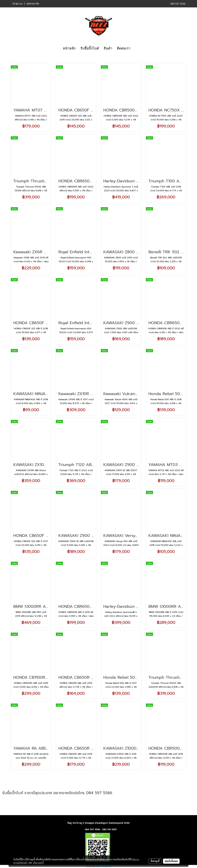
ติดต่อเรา (124, 48)
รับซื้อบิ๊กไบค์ (90, 48)
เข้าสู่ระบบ (18, 4)
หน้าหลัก (69, 48)
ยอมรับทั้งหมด (171, 861)
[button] (135, 48)
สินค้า (108, 48)
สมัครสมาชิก (33, 4)
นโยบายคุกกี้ (38, 863)
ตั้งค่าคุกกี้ (155, 861)
